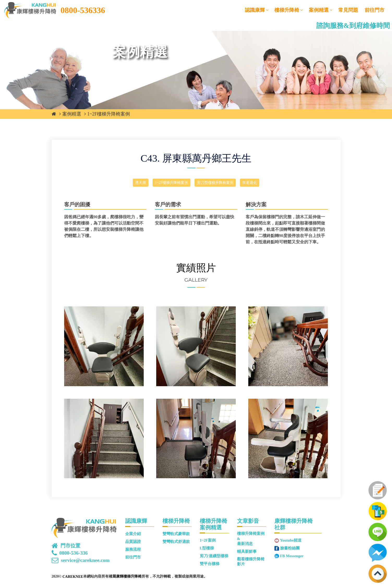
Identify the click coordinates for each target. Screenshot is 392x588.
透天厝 (141, 183)
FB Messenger (292, 556)
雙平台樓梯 (210, 564)
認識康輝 (255, 10)
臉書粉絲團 (290, 548)
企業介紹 (133, 534)
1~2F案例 (208, 540)
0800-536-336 (74, 553)
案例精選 (319, 10)
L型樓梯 (207, 548)
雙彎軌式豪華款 (176, 534)
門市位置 (70, 546)
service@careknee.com (85, 560)
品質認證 (133, 542)
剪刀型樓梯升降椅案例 (215, 183)
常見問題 (348, 10)
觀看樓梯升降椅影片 (251, 562)
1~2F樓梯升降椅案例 (109, 114)
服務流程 (133, 549)
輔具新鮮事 (247, 551)
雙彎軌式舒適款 (176, 542)
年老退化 (250, 183)
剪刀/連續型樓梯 (214, 556)
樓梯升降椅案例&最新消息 (251, 539)
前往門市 (375, 10)
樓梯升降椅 (287, 10)
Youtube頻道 (291, 540)
